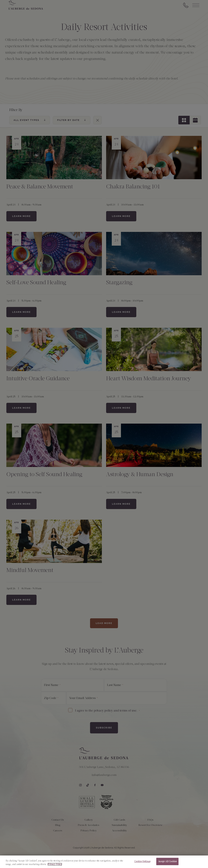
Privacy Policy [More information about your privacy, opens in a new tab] (55, 865)
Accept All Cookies (167, 862)
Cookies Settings (142, 862)
